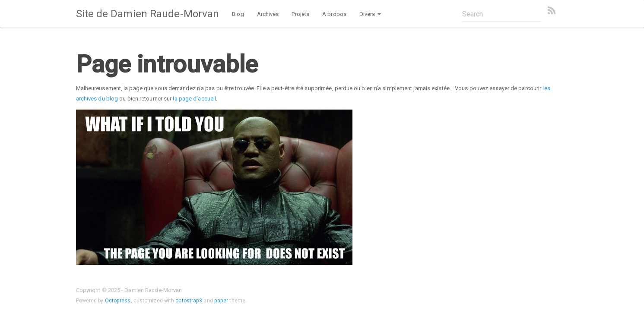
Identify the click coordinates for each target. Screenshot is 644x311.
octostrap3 (189, 301)
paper (221, 301)
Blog (238, 14)
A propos (334, 14)
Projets (300, 14)
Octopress (118, 301)
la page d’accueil (194, 99)
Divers (370, 14)
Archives (268, 14)
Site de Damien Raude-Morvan (148, 14)
